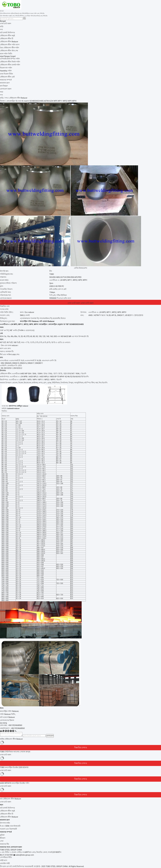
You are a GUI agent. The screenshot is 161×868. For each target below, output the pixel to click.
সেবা (2, 841)
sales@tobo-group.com (25, 855)
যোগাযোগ (50, 736)
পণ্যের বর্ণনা (4, 309)
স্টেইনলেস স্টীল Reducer (9, 817)
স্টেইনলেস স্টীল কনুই (7, 811)
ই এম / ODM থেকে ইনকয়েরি (10, 826)
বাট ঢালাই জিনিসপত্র (7, 808)
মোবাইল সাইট (5, 863)
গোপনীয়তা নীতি (6, 857)
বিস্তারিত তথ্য (5, 306)
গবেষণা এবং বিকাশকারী (8, 829)
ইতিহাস (3, 838)
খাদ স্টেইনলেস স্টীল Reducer (11, 799)
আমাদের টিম (5, 844)
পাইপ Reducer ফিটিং (8, 714)
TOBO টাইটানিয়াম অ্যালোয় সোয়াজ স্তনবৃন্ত (15, 752)
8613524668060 (18, 728)
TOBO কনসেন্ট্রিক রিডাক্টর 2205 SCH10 (14, 767)
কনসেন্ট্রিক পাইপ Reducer (9, 711)
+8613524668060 (15, 725)
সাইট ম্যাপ (4, 860)
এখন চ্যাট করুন (6, 23)
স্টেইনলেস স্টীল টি (7, 814)
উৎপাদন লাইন (5, 823)
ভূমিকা (2, 835)
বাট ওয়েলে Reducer (7, 717)
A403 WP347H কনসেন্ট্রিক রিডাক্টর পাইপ (15, 783)
